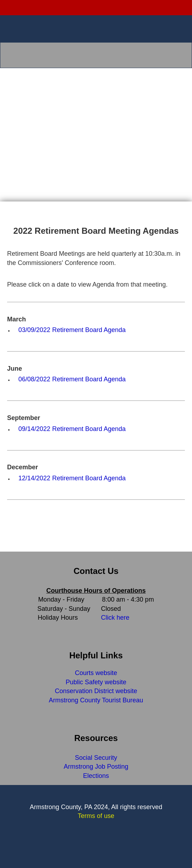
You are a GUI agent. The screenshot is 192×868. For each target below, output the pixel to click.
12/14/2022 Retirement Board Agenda (72, 478)
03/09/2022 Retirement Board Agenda (72, 330)
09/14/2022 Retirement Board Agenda (72, 429)
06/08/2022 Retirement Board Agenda (72, 379)
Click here (115, 618)
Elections (96, 776)
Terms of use (96, 816)
